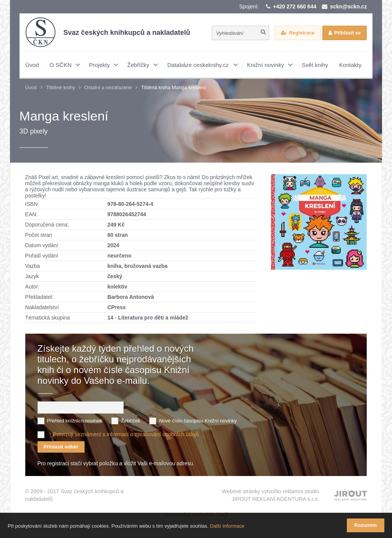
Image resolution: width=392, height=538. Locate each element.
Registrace (302, 33)
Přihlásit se (347, 33)
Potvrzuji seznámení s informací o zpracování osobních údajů (126, 434)
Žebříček (131, 421)
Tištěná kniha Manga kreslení (173, 87)
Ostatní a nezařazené (108, 87)
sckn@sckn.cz (348, 7)
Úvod (31, 87)
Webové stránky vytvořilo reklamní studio (270, 496)
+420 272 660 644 (295, 7)
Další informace (227, 526)
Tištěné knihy (60, 87)
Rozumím (366, 525)
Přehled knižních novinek (75, 421)
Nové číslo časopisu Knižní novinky (198, 421)
